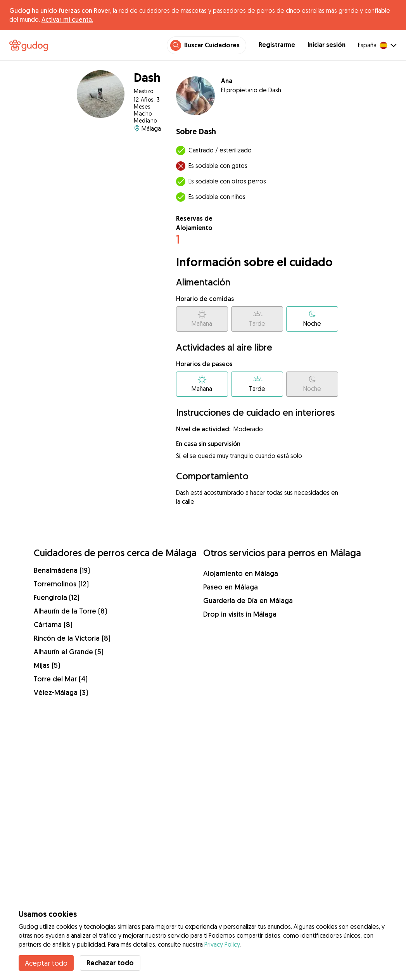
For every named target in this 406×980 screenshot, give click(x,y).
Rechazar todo (110, 963)
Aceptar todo (46, 963)
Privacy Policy (222, 944)
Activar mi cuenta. (67, 19)
